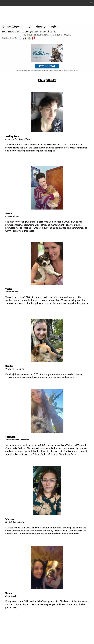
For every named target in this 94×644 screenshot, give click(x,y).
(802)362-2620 (9, 38)
